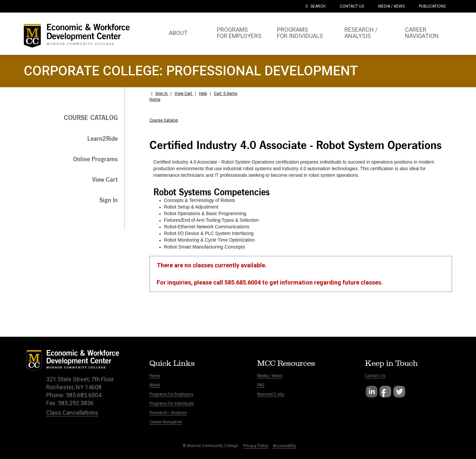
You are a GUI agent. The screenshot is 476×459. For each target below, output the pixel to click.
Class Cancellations (72, 413)
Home (155, 99)
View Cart (184, 94)
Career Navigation (166, 422)
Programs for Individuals (172, 403)
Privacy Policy (256, 446)
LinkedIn (372, 392)
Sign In (162, 94)
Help (203, 94)
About (155, 385)
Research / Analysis (168, 413)
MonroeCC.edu (271, 394)
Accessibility (284, 446)
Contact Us (375, 376)
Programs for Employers (171, 394)
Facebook (385, 392)
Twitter (399, 392)
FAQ (261, 385)
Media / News (270, 376)
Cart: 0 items (226, 94)
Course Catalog (164, 120)
